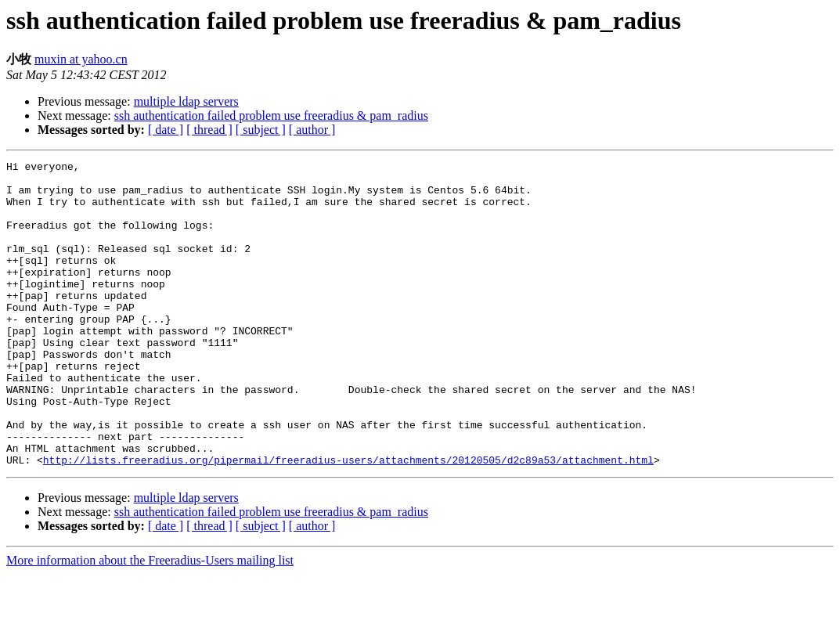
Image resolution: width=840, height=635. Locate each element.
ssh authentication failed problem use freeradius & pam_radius (271, 115)
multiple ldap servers (186, 101)
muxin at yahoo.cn (81, 59)
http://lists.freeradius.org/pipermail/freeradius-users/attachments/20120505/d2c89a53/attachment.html (348, 521)
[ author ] (312, 130)
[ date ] (166, 130)
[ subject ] (261, 130)
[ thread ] (209, 130)
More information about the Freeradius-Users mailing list (150, 621)
